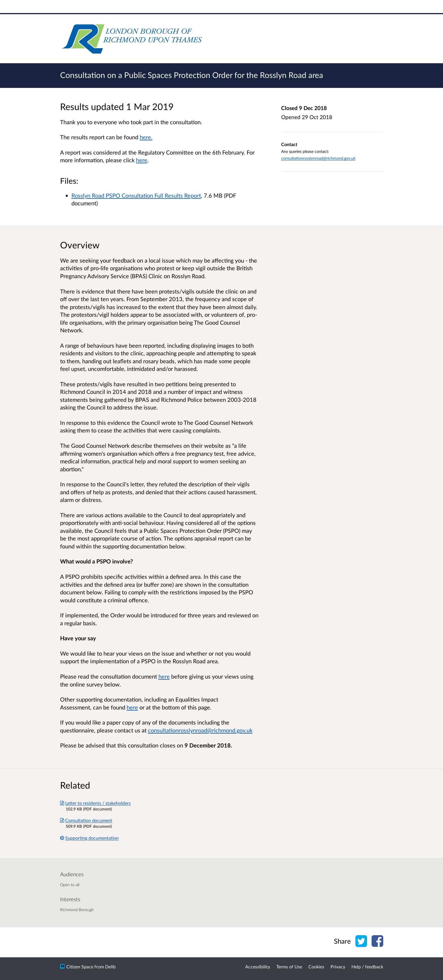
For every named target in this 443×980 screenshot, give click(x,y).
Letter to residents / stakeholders (96, 803)
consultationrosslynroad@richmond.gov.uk (318, 158)
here (164, 676)
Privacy (338, 967)
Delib (110, 967)
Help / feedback (367, 967)
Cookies (316, 967)
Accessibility (258, 967)
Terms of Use (289, 967)
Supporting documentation (90, 838)
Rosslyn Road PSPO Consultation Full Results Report (136, 195)
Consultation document (86, 820)
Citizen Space (80, 967)
